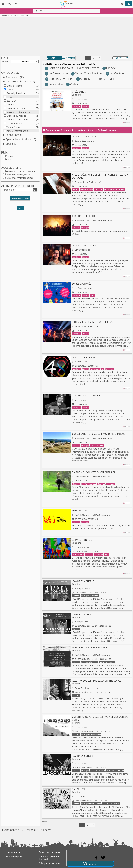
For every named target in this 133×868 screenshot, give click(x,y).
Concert (10, 90)
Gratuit (9, 157)
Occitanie (30, 830)
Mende (109, 68)
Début (5, 62)
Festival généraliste (16, 94)
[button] (20, 200)
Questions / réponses (49, 852)
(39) (37, 90)
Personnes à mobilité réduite (20, 172)
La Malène (115, 73)
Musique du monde (16, 116)
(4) (37, 116)
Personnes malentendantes (20, 178)
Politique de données (49, 863)
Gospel (10, 98)
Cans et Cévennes (59, 79)
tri (112, 58)
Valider (20, 208)
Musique (11, 105)
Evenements (10, 830)
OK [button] (35, 190)
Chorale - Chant (14, 86)
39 (90, 864)
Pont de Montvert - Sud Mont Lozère (72, 68)
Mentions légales (14, 856)
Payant (9, 160)
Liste (51, 58)
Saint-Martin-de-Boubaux (96, 79)
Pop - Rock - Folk (15, 124)
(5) (37, 86)
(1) (37, 94)
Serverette (54, 84)
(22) (37, 105)
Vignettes (69, 58)
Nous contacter (13, 852)
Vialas (72, 84)
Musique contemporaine (19, 113)
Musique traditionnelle (18, 120)
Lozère (47, 830)
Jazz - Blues (12, 101)
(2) (37, 124)
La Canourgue (57, 73)
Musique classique (16, 109)
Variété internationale (17, 131)
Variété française (15, 128)
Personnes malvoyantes (18, 175)
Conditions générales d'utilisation (49, 858)
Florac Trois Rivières (87, 73)
